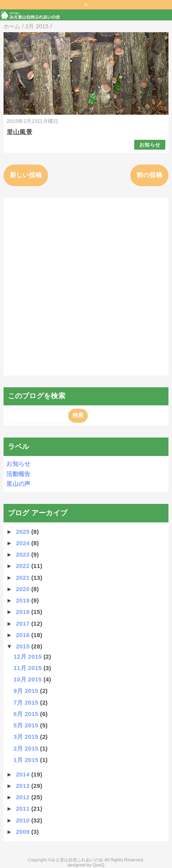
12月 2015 (28, 656)
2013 (23, 786)
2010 (23, 820)
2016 (23, 635)
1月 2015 (27, 760)
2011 (23, 808)
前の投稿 (149, 175)
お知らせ (150, 145)
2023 (23, 554)
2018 (23, 612)
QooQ (98, 865)
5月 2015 (27, 725)
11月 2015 (28, 668)
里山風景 (19, 132)
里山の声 (18, 484)
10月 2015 (28, 679)
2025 (23, 532)
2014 (23, 774)
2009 (23, 832)
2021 (23, 578)
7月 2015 (27, 702)
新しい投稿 (26, 175)
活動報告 (18, 474)
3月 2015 (27, 737)
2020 (23, 589)
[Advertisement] (86, 287)
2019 (23, 600)
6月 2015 (27, 714)
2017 (23, 624)
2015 (23, 646)
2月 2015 (27, 748)
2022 (23, 566)
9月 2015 (27, 691)
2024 (23, 543)
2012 (23, 797)
